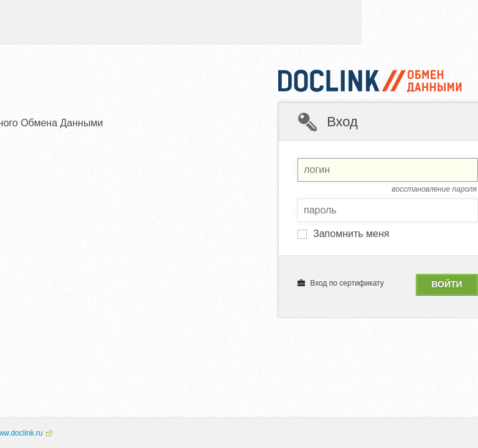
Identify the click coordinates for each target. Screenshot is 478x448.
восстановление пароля (434, 189)
